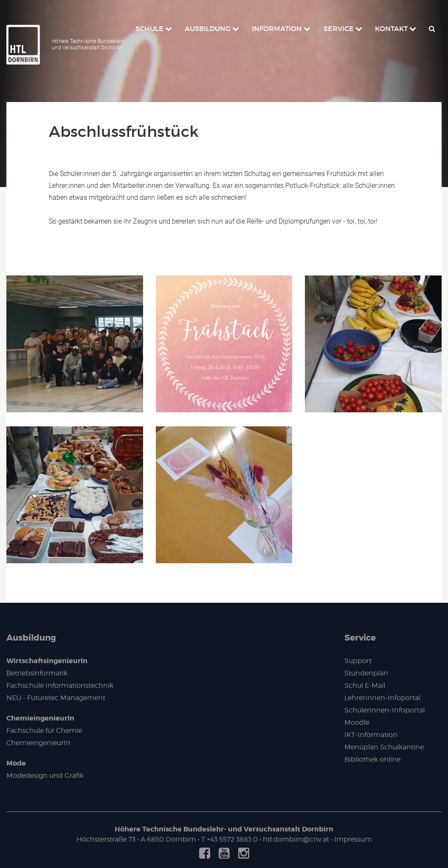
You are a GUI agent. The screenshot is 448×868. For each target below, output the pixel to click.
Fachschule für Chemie (44, 730)
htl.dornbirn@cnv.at (296, 839)
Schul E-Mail (365, 685)
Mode (16, 763)
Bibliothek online (372, 759)
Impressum (353, 839)
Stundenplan (366, 673)
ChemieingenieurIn (40, 718)
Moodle (357, 722)
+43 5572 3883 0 (232, 839)
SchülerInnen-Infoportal (385, 710)
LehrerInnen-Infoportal (382, 698)
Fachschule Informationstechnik (60, 685)
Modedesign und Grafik (45, 776)
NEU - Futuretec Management (56, 698)
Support (358, 661)
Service (360, 638)
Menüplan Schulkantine (384, 747)
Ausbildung (31, 638)
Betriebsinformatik (37, 673)
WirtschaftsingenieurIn (47, 661)
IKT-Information (371, 735)
